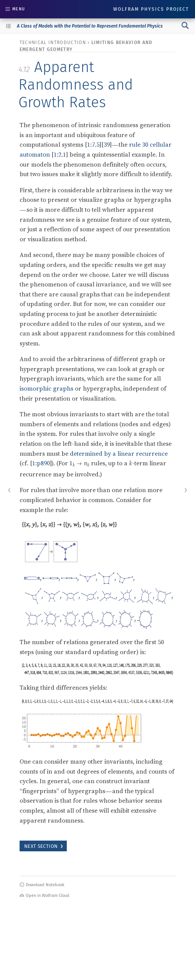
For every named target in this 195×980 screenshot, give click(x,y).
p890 (43, 463)
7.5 (96, 144)
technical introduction (53, 43)
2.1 (62, 154)
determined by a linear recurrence (119, 453)
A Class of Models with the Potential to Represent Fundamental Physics (90, 26)
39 (107, 144)
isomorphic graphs (46, 388)
